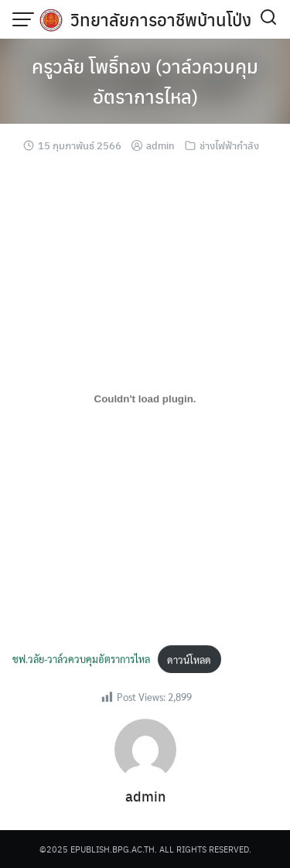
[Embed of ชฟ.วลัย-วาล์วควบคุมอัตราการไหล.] (145, 399)
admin (160, 145)
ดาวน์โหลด (189, 660)
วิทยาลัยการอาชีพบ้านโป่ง (161, 19)
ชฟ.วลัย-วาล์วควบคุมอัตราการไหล (81, 660)
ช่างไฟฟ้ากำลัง (229, 145)
